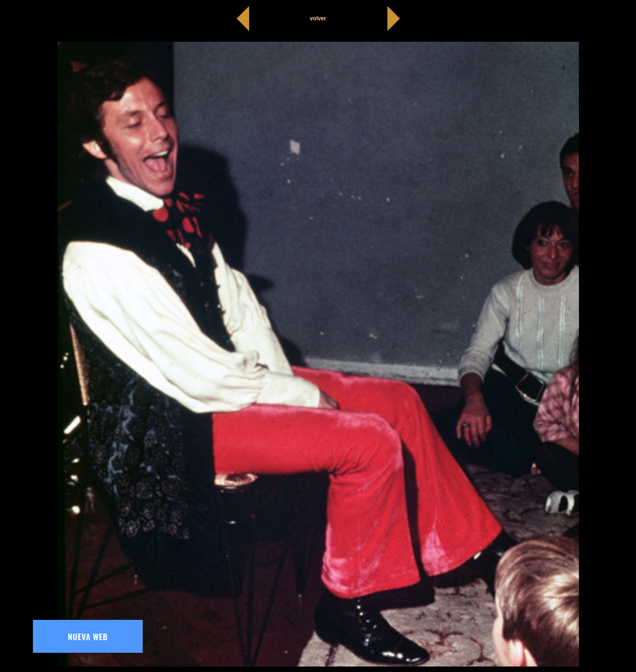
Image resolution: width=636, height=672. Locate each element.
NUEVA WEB (88, 636)
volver (318, 18)
